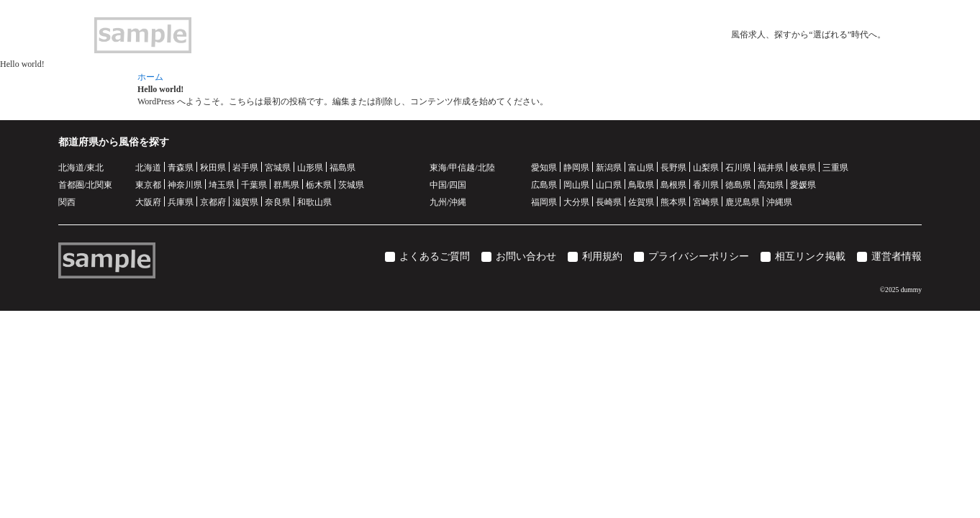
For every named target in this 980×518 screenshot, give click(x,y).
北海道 (148, 168)
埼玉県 (222, 185)
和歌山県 (314, 202)
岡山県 (576, 185)
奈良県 (278, 202)
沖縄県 (779, 202)
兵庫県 (181, 202)
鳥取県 (641, 185)
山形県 (310, 168)
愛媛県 (803, 185)
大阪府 (148, 202)
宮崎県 (706, 202)
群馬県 (286, 185)
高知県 (771, 185)
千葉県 (254, 185)
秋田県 (213, 168)
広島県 (544, 185)
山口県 (609, 185)
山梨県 (706, 168)
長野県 (673, 168)
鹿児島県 (743, 202)
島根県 (673, 185)
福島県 (342, 168)
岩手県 (245, 168)
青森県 (181, 168)
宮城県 (278, 168)
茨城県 (351, 185)
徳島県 (738, 185)
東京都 (148, 185)
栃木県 (319, 185)
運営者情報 (897, 256)
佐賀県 (641, 202)
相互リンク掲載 (810, 256)
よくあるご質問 (435, 256)
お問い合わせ (526, 256)
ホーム (150, 77)
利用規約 (602, 256)
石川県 (738, 168)
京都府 (213, 202)
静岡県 (576, 168)
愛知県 (544, 168)
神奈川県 (185, 185)
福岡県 (544, 202)
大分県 (576, 202)
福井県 (771, 168)
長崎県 (609, 202)
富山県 (641, 168)
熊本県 (673, 202)
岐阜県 (803, 168)
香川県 (706, 185)
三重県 (835, 168)
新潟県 (609, 168)
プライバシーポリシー (699, 256)
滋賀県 (245, 202)
